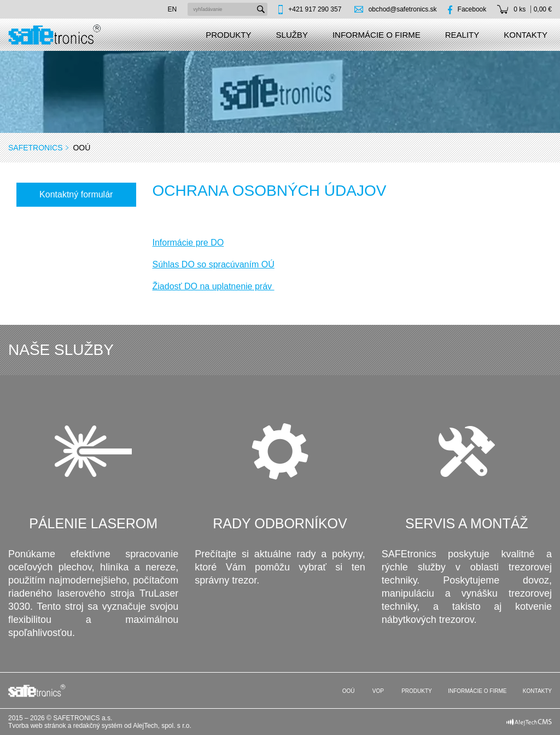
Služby (292, 35)
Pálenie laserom (93, 523)
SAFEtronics (36, 148)
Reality (462, 35)
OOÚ (348, 691)
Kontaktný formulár (76, 194)
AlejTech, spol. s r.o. (162, 726)
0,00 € (543, 9)
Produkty (228, 35)
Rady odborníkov (280, 523)
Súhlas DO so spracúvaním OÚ (214, 264)
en (173, 9)
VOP (377, 691)
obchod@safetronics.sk (403, 9)
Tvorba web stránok (37, 726)
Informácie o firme (377, 35)
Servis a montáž (467, 523)
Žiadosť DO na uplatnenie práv (214, 286)
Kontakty (526, 35)
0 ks (520, 9)
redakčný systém (98, 726)
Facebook (472, 9)
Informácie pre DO (188, 243)
